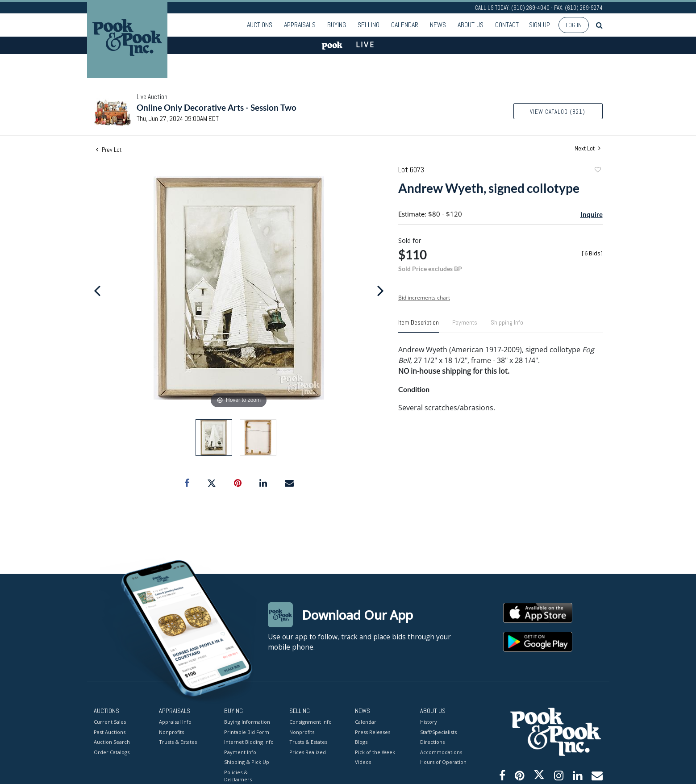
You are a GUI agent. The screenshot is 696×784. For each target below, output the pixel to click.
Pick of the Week (375, 752)
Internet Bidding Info (249, 742)
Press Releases (373, 732)
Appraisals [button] (300, 25)
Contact (507, 25)
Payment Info (240, 752)
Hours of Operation (443, 762)
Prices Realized (308, 752)
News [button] (438, 25)
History (429, 722)
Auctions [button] (260, 25)
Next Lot (588, 148)
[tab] (419, 326)
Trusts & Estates (178, 742)
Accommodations (441, 752)
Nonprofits (171, 732)
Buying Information (247, 722)
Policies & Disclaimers (238, 776)
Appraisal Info (175, 722)
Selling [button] (369, 25)
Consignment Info (310, 722)
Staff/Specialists (438, 732)
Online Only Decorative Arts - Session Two (217, 107)
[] (592, 253)
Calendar (405, 25)
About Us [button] (471, 25)
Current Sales (110, 722)
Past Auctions (110, 732)
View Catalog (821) (558, 112)
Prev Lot (109, 150)
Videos (363, 762)
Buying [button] (337, 25)
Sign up (540, 25)
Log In (574, 25)
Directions (432, 742)
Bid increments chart (424, 298)
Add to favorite (597, 171)
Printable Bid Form (247, 732)
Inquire (592, 214)
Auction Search (112, 742)
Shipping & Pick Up (247, 762)
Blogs (361, 742)
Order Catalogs (112, 752)
